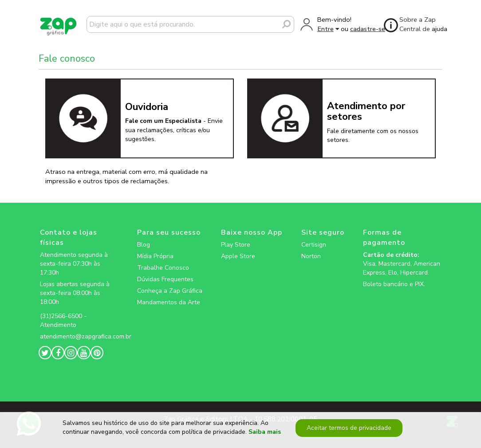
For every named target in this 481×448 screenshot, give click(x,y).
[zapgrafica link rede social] (79, 309)
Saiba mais (265, 432)
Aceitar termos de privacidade (349, 428)
